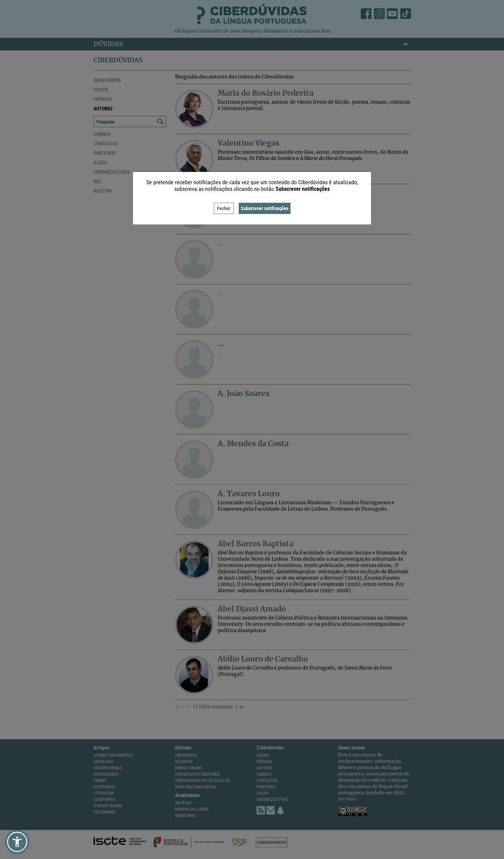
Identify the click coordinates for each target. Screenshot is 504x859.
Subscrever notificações (265, 208)
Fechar (224, 208)
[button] (17, 842)
